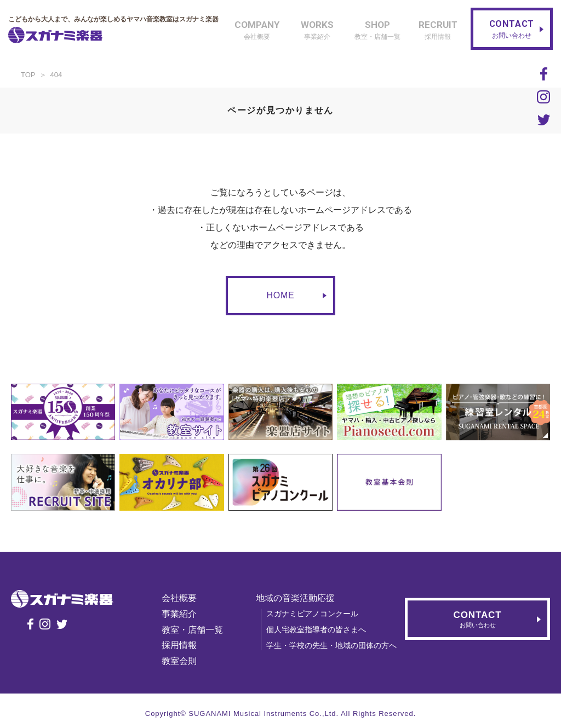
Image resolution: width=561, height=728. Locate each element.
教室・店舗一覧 (192, 630)
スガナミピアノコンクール (312, 614)
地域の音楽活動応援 (295, 598)
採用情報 (179, 645)
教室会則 (179, 661)
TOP (28, 75)
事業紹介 (179, 614)
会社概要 (179, 598)
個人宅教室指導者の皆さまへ (316, 629)
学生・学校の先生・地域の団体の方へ (331, 645)
